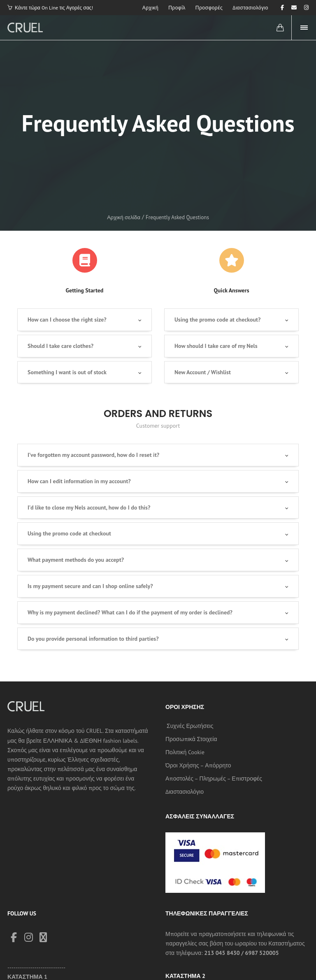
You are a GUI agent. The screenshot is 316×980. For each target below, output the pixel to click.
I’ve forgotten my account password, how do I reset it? (93, 455)
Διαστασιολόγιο (185, 792)
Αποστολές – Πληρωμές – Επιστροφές (214, 778)
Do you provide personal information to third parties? (93, 639)
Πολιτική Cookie (185, 752)
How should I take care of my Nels (216, 346)
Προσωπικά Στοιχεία (191, 739)
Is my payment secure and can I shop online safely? (90, 586)
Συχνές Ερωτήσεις (190, 726)
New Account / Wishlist (203, 372)
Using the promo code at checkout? (217, 320)
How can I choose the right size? (67, 320)
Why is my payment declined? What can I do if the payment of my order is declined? (130, 612)
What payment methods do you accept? (76, 560)
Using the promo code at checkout (69, 533)
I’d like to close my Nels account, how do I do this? (89, 507)
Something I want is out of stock (67, 372)
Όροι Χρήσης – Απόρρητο (198, 765)
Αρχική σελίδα (124, 217)
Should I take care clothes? (60, 346)
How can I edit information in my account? (79, 481)
